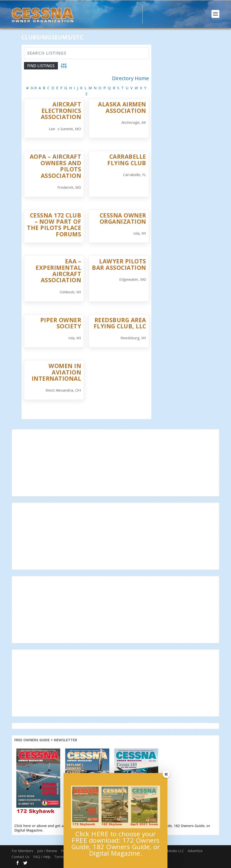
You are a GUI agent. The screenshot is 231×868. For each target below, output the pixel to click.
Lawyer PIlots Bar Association (119, 264)
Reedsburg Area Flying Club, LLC (120, 323)
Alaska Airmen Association (122, 107)
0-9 (34, 88)
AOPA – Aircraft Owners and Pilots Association (56, 166)
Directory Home (130, 78)
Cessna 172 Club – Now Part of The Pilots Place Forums (54, 225)
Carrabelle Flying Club (127, 160)
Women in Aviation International (57, 372)
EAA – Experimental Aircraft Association (58, 271)
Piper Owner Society (61, 323)
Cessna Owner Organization (123, 218)
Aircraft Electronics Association (61, 110)
